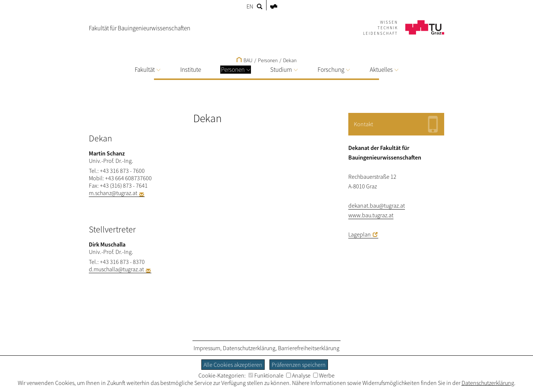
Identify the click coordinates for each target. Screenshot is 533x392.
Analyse (298, 375)
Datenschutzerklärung (249, 348)
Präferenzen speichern (299, 365)
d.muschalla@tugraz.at (116, 269)
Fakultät (148, 70)
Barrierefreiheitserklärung (309, 348)
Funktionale (266, 375)
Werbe (324, 375)
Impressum (207, 348)
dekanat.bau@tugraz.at (377, 205)
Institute (191, 70)
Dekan (290, 60)
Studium (284, 70)
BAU (244, 60)
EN (250, 6)
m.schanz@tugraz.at (113, 193)
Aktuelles (384, 70)
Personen (236, 70)
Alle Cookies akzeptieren (233, 365)
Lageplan (360, 234)
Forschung (334, 70)
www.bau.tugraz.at (371, 215)
